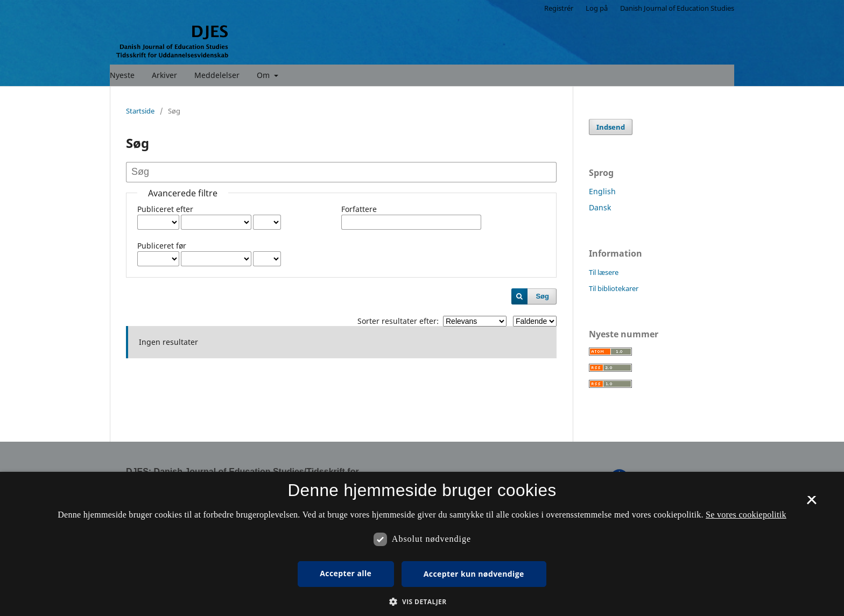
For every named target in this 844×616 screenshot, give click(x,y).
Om (264, 75)
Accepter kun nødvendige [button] (474, 574)
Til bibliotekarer (614, 288)
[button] (422, 602)
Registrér (559, 8)
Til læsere (604, 272)
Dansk (600, 207)
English (602, 191)
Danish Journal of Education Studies (677, 8)
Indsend (611, 127)
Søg (542, 296)
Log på (597, 8)
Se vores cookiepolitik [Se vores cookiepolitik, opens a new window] (746, 515)
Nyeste (122, 75)
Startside (140, 111)
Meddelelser (217, 75)
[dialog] (422, 544)
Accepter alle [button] (346, 573)
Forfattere (359, 209)
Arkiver (164, 75)
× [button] (811, 504)
